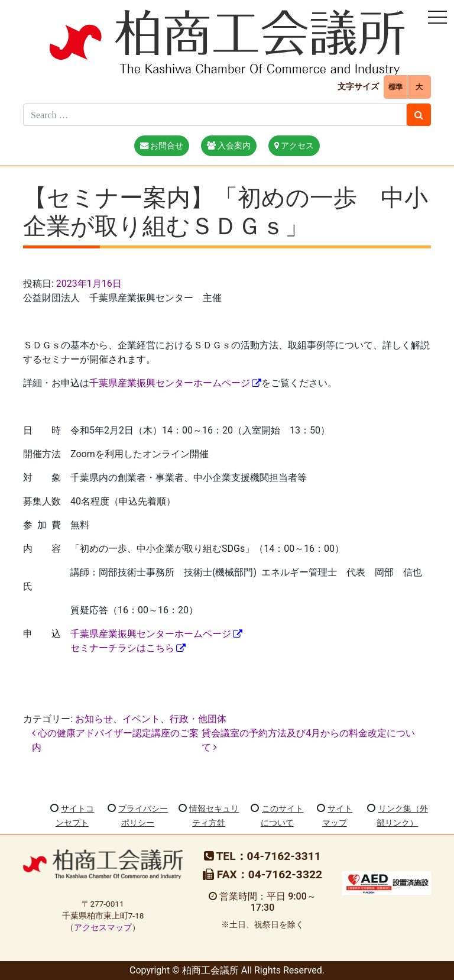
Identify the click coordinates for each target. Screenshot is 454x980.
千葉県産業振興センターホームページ (170, 383)
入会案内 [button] (229, 146)
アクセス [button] (294, 146)
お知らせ (94, 719)
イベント (141, 719)
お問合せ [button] (162, 146)
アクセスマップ (103, 927)
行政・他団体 (198, 719)
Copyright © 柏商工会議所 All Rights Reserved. (227, 970)
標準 (395, 87)
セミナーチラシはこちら (122, 648)
